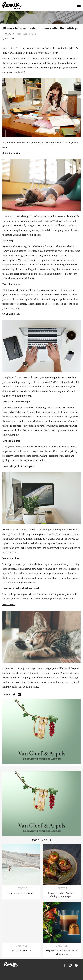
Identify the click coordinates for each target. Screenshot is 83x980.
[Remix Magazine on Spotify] (76, 965)
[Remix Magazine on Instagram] (70, 965)
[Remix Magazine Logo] (12, 5)
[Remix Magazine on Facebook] (64, 965)
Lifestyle (8, 34)
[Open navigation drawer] (79, 5)
